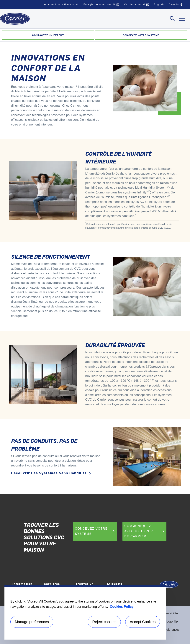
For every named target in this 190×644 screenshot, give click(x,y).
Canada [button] (177, 5)
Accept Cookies (143, 622)
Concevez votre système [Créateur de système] (141, 35)
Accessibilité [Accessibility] (170, 613)
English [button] (159, 4)
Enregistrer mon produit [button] (101, 5)
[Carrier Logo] (169, 586)
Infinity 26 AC (135, 202)
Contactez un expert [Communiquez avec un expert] (48, 35)
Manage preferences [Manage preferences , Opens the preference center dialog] (32, 622)
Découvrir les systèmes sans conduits (52, 473)
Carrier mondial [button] (136, 5)
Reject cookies (104, 622)
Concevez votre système (96, 531)
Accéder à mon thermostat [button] (61, 4)
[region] (85, 612)
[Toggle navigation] (172, 19)
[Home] (15, 19)
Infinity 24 (155, 202)
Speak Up (171, 622)
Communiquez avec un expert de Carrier (145, 531)
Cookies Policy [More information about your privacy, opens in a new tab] (122, 607)
